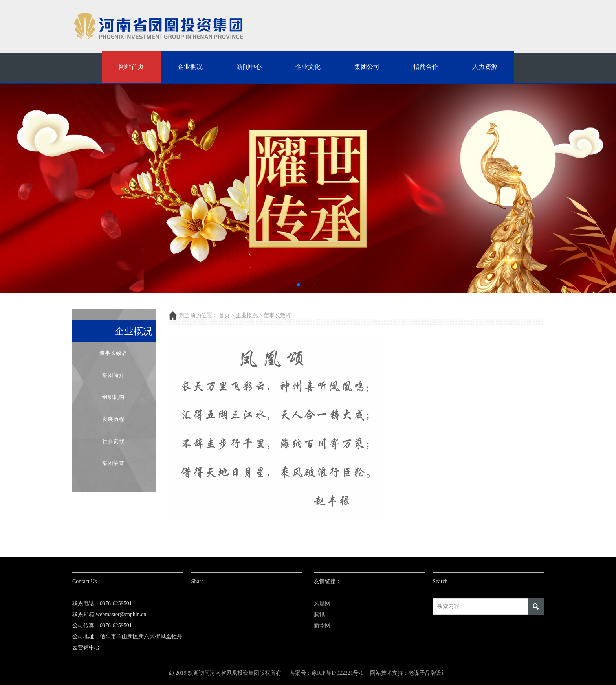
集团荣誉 (113, 463)
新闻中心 (249, 67)
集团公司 (367, 67)
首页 (224, 315)
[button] (299, 285)
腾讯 (319, 614)
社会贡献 (113, 441)
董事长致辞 (113, 353)
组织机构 (113, 397)
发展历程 (113, 419)
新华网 (322, 625)
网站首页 (131, 67)
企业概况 (190, 67)
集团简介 (113, 375)
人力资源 (485, 67)
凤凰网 (322, 603)
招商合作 (426, 67)
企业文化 (308, 67)
